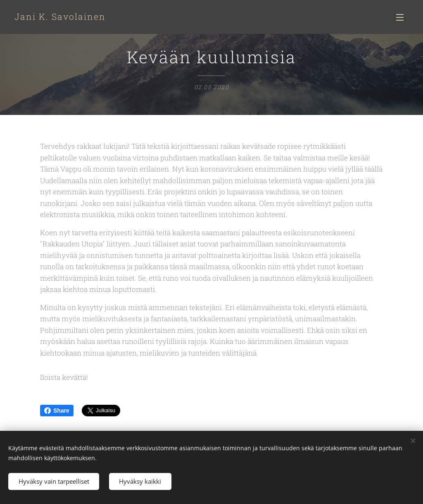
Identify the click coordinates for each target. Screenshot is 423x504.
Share (57, 411)
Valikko (400, 17)
